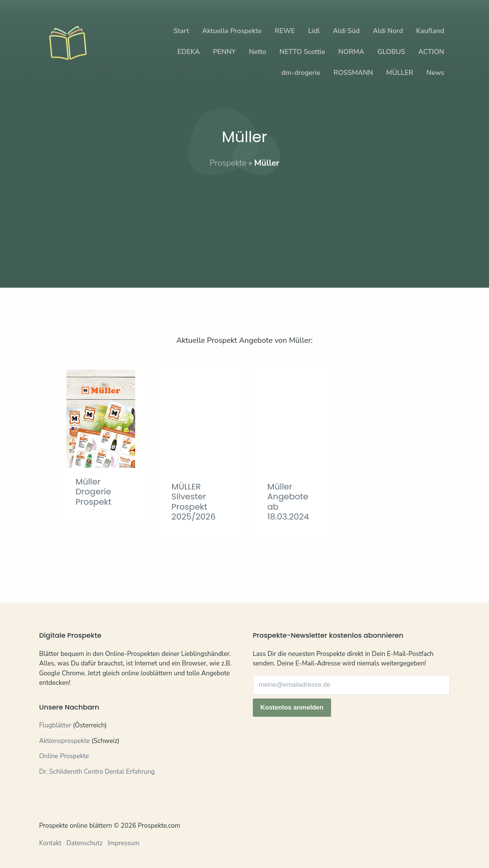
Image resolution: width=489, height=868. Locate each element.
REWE (285, 31)
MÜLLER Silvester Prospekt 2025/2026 (194, 502)
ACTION (431, 52)
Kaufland (430, 31)
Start (181, 31)
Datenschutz (84, 843)
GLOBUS (391, 52)
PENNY (224, 52)
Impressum (123, 843)
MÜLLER (400, 73)
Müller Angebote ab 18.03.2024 (288, 502)
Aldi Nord (388, 31)
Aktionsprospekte (65, 741)
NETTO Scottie (302, 52)
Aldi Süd (346, 31)
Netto (257, 52)
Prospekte (228, 163)
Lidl (314, 31)
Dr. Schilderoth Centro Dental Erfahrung (97, 772)
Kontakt (50, 843)
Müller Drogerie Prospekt (93, 492)
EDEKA (189, 52)
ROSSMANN (353, 73)
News (435, 73)
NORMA (351, 52)
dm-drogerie (301, 73)
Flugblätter (55, 725)
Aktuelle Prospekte (232, 31)
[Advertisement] (244, 222)
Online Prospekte (64, 756)
